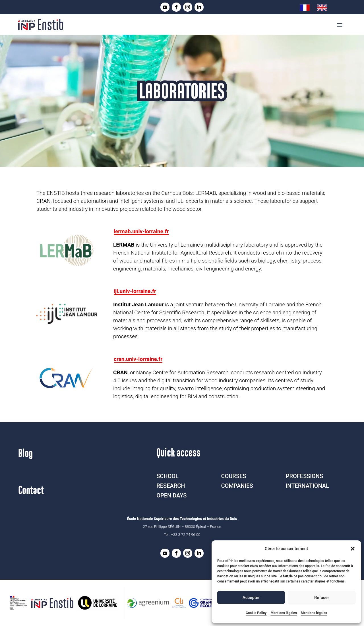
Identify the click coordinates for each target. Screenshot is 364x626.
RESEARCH (171, 486)
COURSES (233, 476)
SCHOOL (167, 476)
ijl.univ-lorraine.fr (135, 291)
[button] (353, 549)
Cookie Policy (256, 613)
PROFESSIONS (304, 476)
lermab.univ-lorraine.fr (141, 231)
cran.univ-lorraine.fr (138, 359)
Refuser (322, 598)
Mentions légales (284, 613)
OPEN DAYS (171, 495)
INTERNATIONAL (307, 486)
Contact (31, 491)
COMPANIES (237, 486)
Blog (25, 454)
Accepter (251, 598)
